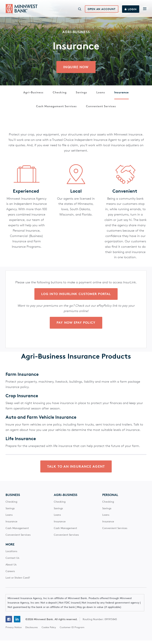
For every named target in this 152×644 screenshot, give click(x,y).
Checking (60, 94)
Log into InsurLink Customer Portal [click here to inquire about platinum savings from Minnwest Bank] (76, 296)
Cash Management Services (56, 108)
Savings (81, 94)
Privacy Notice (14, 631)
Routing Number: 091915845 (100, 623)
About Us (11, 568)
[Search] (79, 10)
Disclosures (32, 631)
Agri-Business (33, 94)
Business (13, 498)
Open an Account (101, 10)
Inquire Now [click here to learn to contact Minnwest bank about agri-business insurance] (76, 69)
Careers (10, 574)
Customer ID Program (72, 631)
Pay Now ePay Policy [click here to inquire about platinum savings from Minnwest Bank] (76, 325)
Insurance (121, 94)
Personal (110, 498)
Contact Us (12, 561)
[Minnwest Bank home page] (22, 10)
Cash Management (17, 531)
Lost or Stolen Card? (18, 581)
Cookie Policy (49, 631)
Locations (11, 555)
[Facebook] (9, 623)
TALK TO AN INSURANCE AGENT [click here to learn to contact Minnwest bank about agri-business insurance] (76, 470)
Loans (101, 94)
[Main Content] (76, 241)
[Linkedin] (17, 623)
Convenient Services (101, 108)
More (10, 548)
